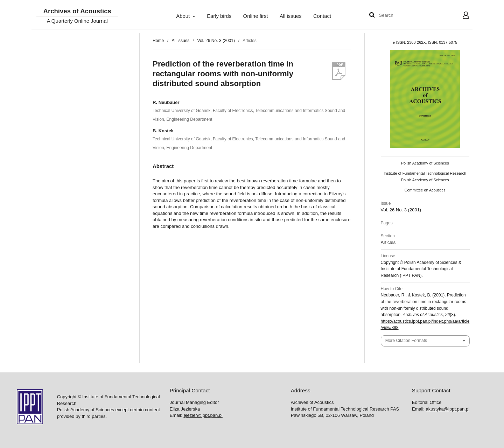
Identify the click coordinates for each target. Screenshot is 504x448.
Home (158, 41)
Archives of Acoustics (77, 11)
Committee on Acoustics (425, 190)
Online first (256, 16)
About (184, 16)
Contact (322, 16)
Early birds (219, 16)
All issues (291, 16)
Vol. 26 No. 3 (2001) (216, 41)
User (460, 16)
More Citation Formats (406, 341)
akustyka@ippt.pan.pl (448, 409)
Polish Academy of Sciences (425, 163)
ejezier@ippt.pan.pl (203, 415)
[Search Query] (400, 16)
